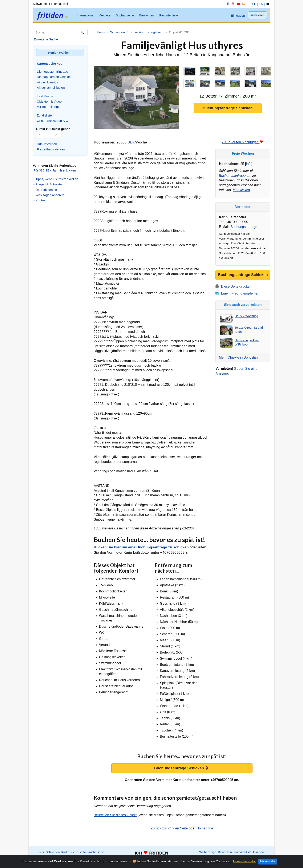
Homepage (205, 828)
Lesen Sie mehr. (244, 864)
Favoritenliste (169, 15)
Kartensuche (70, 852)
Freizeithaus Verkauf (51, 149)
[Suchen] (83, 32)
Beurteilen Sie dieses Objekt (115, 815)
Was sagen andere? (50, 195)
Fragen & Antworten (50, 184)
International (86, 15)
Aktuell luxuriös (47, 82)
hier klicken (241, 190)
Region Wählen (60, 53)
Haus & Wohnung (246, 316)
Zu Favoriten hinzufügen (242, 142)
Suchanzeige (125, 15)
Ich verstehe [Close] (268, 865)
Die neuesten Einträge (52, 72)
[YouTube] (238, 4)
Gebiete (105, 15)
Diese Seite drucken (236, 286)
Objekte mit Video (49, 101)
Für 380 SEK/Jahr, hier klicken (55, 170)
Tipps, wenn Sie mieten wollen (57, 179)
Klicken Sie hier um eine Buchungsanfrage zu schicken (141, 547)
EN (261, 4)
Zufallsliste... (46, 115)
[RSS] (243, 4)
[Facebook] (227, 4)
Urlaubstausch (47, 144)
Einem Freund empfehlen (240, 293)
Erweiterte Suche (46, 39)
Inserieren (257, 15)
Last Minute (45, 96)
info (249, 164)
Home (233, 856)
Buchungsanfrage (232, 176)
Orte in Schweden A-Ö (52, 121)
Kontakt (41, 200)
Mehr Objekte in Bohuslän (238, 357)
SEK (131, 142)
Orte (101, 852)
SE (254, 4)
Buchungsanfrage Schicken (228, 108)
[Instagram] (232, 4)
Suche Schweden (48, 852)
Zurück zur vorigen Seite (169, 828)
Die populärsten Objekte (54, 77)
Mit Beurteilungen (49, 107)
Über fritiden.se (46, 190)
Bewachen (147, 15)
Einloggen (238, 15)
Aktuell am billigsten (51, 88)
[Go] (57, 135)
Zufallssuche (88, 852)
